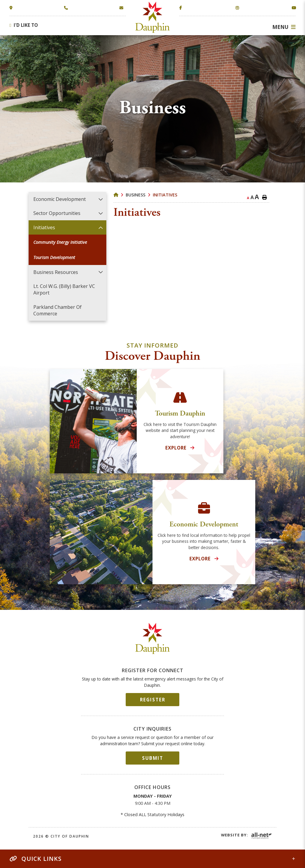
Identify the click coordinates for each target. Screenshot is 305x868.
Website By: (235, 835)
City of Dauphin (153, 638)
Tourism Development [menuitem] (54, 257)
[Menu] (284, 27)
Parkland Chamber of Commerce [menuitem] (57, 310)
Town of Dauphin (153, 17)
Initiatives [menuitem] (44, 227)
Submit (153, 758)
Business (136, 195)
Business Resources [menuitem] (56, 272)
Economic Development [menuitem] (60, 199)
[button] (101, 199)
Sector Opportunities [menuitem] (57, 213)
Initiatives (165, 195)
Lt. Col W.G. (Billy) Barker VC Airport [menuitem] (64, 289)
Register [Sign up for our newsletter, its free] (153, 700)
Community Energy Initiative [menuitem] (60, 242)
